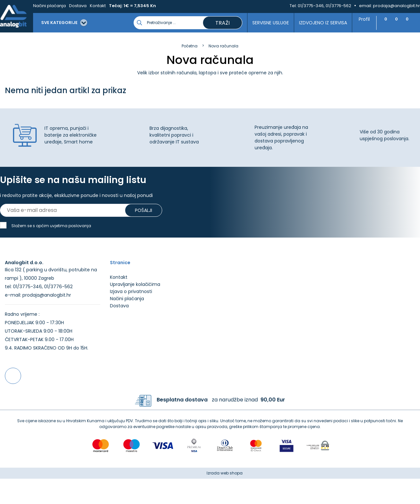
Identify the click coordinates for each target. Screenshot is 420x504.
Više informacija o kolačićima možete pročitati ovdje (120, 474)
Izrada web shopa (225, 498)
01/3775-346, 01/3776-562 (324, 6)
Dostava (78, 6)
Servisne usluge (267, 23)
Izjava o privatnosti (131, 317)
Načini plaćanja (49, 6)
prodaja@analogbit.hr (396, 6)
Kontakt (98, 6)
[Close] (84, 485)
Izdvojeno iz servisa (320, 23)
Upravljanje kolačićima (135, 310)
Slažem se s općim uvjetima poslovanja (51, 226)
